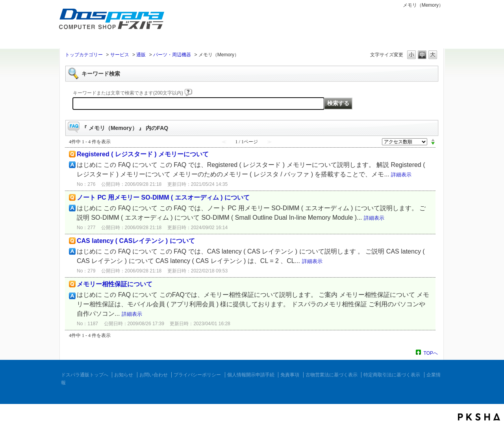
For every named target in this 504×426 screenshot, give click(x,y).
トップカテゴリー (84, 55)
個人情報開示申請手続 (251, 375)
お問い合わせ (154, 375)
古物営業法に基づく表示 (332, 375)
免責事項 (290, 375)
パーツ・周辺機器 (172, 55)
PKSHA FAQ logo (479, 417)
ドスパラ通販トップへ (85, 375)
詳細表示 (401, 175)
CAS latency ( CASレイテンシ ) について (136, 241)
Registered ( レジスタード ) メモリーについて (143, 154)
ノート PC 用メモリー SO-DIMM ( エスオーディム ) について (163, 197)
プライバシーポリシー (197, 375)
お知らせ (124, 375)
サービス (120, 55)
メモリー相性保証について (115, 284)
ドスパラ (106, 31)
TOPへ (431, 353)
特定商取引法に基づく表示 (392, 375)
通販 (141, 55)
